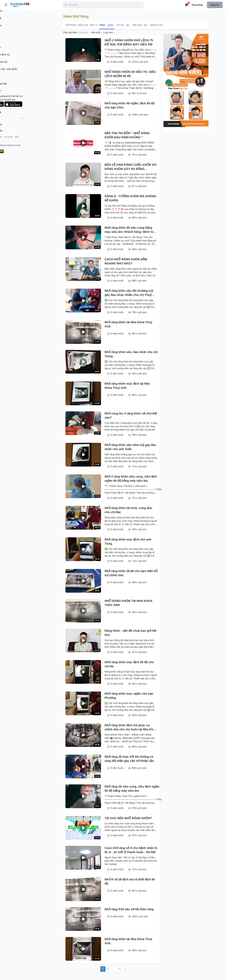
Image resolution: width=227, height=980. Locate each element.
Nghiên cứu (156, 25)
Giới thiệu (7, 141)
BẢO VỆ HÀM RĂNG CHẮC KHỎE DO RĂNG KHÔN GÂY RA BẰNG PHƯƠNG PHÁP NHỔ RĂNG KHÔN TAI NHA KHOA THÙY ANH (131, 167)
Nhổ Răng (71, 25)
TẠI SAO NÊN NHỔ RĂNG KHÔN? (128, 818)
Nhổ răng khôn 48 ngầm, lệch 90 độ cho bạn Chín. (130, 105)
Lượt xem (108, 32)
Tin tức (123, 25)
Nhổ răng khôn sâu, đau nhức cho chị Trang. (131, 354)
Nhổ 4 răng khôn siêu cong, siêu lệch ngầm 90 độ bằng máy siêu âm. (131, 479)
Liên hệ (16, 141)
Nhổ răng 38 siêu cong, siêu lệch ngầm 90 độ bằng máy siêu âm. (132, 789)
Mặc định (84, 32)
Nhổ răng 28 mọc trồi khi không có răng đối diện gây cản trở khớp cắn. (130, 759)
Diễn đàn (140, 25)
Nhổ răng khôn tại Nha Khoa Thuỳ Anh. (128, 324)
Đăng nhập (197, 5)
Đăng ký (215, 5)
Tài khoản (26, 141)
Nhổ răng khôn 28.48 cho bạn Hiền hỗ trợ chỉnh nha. (131, 573)
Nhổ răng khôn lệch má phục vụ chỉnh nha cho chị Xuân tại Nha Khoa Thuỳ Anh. (131, 728)
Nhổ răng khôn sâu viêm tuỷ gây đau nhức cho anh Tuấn (130, 447)
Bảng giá (83, 25)
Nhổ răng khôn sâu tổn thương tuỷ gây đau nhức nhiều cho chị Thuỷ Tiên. (129, 293)
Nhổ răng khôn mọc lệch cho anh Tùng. (128, 541)
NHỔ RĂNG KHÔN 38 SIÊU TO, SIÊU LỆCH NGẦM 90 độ (130, 74)
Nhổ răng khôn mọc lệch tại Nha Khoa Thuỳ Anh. (127, 386)
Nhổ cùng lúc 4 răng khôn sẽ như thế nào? (131, 416)
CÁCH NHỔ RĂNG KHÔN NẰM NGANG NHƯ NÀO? (126, 261)
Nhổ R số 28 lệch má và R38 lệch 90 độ (130, 881)
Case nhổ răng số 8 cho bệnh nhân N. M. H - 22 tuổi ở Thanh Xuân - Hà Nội (131, 850)
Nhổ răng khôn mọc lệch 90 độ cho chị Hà (129, 664)
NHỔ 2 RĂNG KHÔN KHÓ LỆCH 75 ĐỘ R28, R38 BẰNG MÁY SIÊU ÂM (129, 42)
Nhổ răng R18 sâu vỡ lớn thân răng (129, 909)
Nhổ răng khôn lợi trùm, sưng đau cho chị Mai (128, 510)
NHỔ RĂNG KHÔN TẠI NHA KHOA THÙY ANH (128, 603)
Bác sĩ (94, 25)
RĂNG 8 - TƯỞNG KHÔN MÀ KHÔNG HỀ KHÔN (130, 198)
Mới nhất (96, 32)
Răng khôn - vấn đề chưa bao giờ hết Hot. (130, 633)
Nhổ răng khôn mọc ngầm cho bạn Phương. (129, 696)
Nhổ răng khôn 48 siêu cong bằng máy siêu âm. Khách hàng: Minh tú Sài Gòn (129, 230)
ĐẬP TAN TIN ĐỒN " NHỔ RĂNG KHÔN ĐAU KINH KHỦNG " (127, 135)
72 (119, 969)
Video (107, 25)
